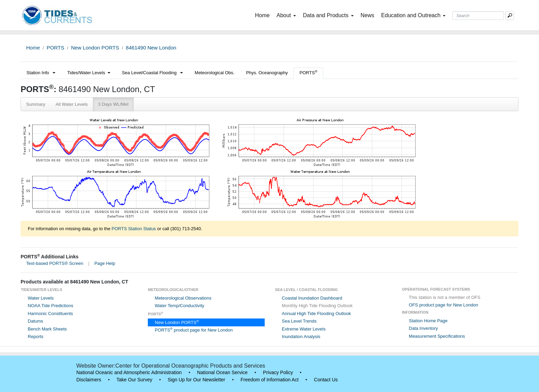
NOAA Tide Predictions (51, 306)
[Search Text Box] (478, 16)
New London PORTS (95, 48)
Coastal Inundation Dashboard (312, 298)
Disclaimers (89, 380)
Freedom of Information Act (270, 380)
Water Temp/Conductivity (179, 306)
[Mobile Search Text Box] (510, 16)
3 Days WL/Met (113, 104)
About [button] (286, 15)
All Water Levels (72, 104)
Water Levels (41, 298)
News (367, 15)
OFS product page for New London (443, 305)
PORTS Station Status (134, 229)
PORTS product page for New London (194, 330)
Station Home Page (428, 321)
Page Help (105, 263)
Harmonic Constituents (51, 313)
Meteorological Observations (183, 298)
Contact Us (326, 380)
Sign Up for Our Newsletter (196, 380)
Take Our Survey (134, 380)
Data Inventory (423, 328)
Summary (36, 104)
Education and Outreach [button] (414, 15)
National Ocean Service (222, 372)
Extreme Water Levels (304, 329)
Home (264, 15)
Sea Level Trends (299, 321)
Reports (36, 337)
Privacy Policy (278, 372)
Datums (36, 321)
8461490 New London (151, 48)
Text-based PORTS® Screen (55, 263)
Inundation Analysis (301, 337)
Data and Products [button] (328, 15)
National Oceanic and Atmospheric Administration (129, 372)
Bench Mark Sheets (47, 329)
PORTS (56, 48)
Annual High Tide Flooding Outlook (316, 313)
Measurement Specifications (437, 336)
